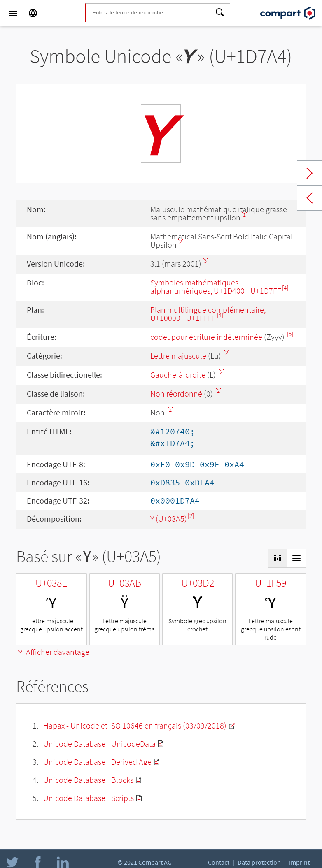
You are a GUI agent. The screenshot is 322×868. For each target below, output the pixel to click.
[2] (181, 242)
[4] (285, 288)
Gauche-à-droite (178, 375)
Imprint (299, 862)
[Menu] (13, 13)
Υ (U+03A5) (169, 519)
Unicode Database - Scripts (89, 798)
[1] (244, 215)
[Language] (33, 13)
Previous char (310, 198)
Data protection (259, 862)
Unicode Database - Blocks (88, 780)
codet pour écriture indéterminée (206, 337)
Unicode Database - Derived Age (97, 762)
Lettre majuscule (178, 356)
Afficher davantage (53, 652)
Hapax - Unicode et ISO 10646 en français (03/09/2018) (135, 725)
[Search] (220, 13)
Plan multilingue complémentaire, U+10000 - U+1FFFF (208, 314)
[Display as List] (296, 558)
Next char (310, 173)
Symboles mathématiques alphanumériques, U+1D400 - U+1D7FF (216, 287)
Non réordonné (176, 393)
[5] (290, 334)
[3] (205, 261)
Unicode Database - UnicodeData (99, 744)
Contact (219, 862)
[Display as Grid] (278, 558)
